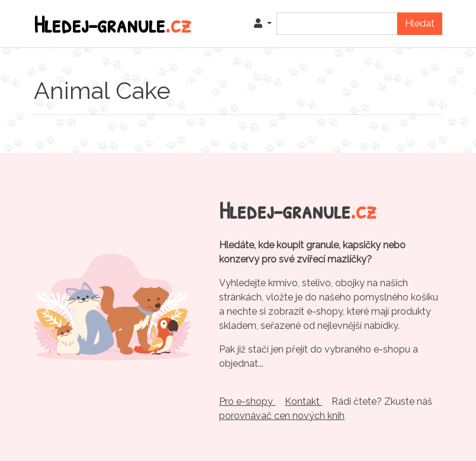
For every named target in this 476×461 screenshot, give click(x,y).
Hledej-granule (112, 24)
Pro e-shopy (247, 401)
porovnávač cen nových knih (282, 416)
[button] (263, 24)
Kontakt (303, 401)
